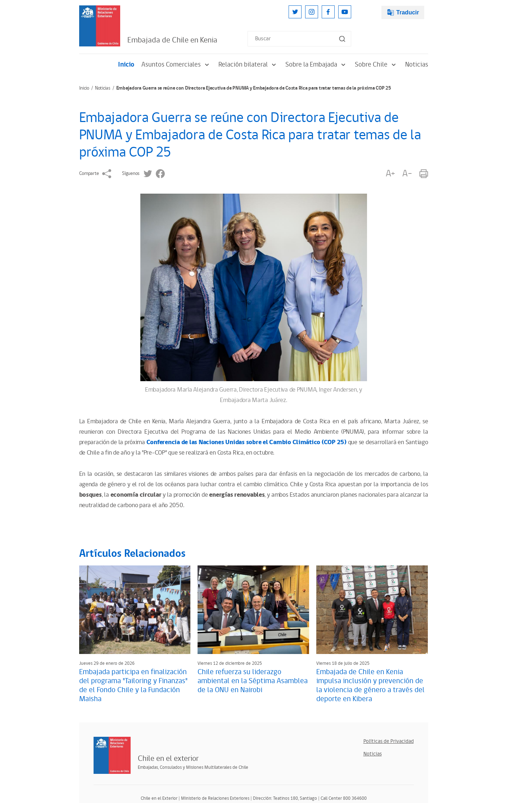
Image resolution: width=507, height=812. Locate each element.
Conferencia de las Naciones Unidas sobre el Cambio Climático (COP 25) (246, 442)
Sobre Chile (376, 65)
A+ (390, 174)
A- (407, 174)
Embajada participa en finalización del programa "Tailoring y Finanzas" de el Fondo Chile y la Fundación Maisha (133, 685)
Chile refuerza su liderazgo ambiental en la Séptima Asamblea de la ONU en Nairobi (253, 681)
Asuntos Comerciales (176, 65)
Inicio (126, 65)
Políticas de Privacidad (389, 741)
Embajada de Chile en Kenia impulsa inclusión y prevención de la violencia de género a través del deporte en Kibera (370, 685)
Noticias (417, 65)
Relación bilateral (248, 65)
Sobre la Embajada (316, 65)
